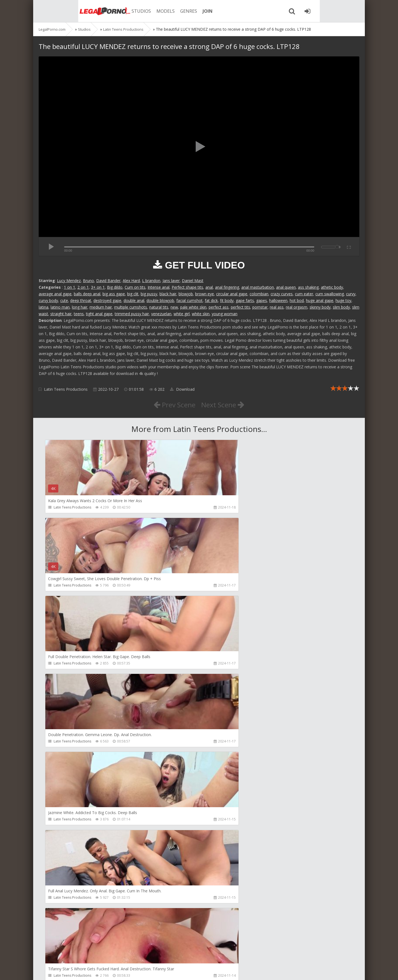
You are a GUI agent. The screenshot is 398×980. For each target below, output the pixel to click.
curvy (351, 294)
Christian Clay (65, 926)
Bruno (88, 281)
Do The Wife (269, 926)
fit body (227, 300)
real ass (277, 307)
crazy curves (282, 294)
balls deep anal (87, 294)
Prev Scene (171, 404)
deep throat (81, 300)
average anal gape (55, 294)
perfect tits (240, 307)
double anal (134, 300)
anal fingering (227, 287)
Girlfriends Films (67, 767)
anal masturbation (258, 287)
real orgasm (297, 307)
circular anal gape (232, 294)
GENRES (162, 11)
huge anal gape (320, 300)
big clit (133, 294)
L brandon (151, 281)
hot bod (297, 300)
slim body (341, 307)
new (174, 307)
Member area (78, 954)
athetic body (332, 287)
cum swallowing (330, 294)
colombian (259, 294)
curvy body (48, 300)
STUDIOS (115, 11)
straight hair (61, 314)
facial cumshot (189, 300)
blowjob (186, 294)
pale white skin (193, 307)
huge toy (343, 300)
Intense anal (159, 287)
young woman (225, 314)
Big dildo (115, 287)
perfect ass (219, 307)
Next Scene (226, 404)
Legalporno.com (69, 11)
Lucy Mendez (69, 281)
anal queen (286, 287)
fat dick (211, 300)
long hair (80, 307)
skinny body (320, 307)
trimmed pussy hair (132, 314)
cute (64, 300)
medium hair (101, 307)
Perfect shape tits (187, 287)
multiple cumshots (131, 307)
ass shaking (308, 287)
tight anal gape (99, 314)
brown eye (205, 294)
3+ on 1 (98, 287)
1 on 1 (70, 287)
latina (44, 307)
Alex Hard (131, 281)
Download (182, 389)
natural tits (159, 307)
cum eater (304, 294)
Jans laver (171, 281)
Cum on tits (135, 287)
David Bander (108, 281)
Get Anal (164, 926)
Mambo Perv (167, 767)
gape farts (245, 300)
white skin (201, 314)
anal (209, 287)
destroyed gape (107, 300)
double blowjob (160, 300)
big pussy (149, 294)
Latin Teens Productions (66, 389)
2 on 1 (83, 287)
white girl (182, 314)
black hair (168, 294)
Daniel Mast (193, 281)
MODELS (139, 11)
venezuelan (161, 314)
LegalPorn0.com (79, 970)
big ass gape (114, 294)
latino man (60, 307)
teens (79, 314)
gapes (262, 300)
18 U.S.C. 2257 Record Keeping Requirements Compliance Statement (215, 970)
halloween (278, 300)
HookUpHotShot (273, 767)
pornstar (260, 307)
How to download (117, 954)
